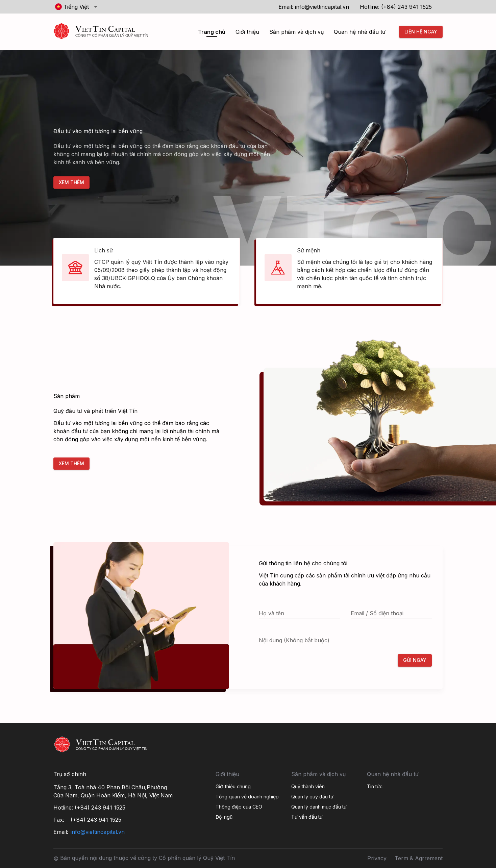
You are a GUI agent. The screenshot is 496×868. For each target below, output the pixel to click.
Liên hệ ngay (421, 32)
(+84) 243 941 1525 (406, 7)
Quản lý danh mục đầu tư (319, 807)
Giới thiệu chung (233, 786)
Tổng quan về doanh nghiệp (247, 797)
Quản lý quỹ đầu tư (312, 797)
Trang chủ (212, 32)
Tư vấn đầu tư (307, 817)
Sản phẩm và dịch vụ (296, 32)
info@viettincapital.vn (322, 7)
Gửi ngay (415, 660)
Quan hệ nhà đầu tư (360, 32)
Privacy (377, 858)
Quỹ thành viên (308, 786)
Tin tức (375, 786)
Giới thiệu (247, 32)
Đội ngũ (224, 817)
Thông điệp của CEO (239, 807)
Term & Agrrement (419, 858)
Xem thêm (71, 183)
